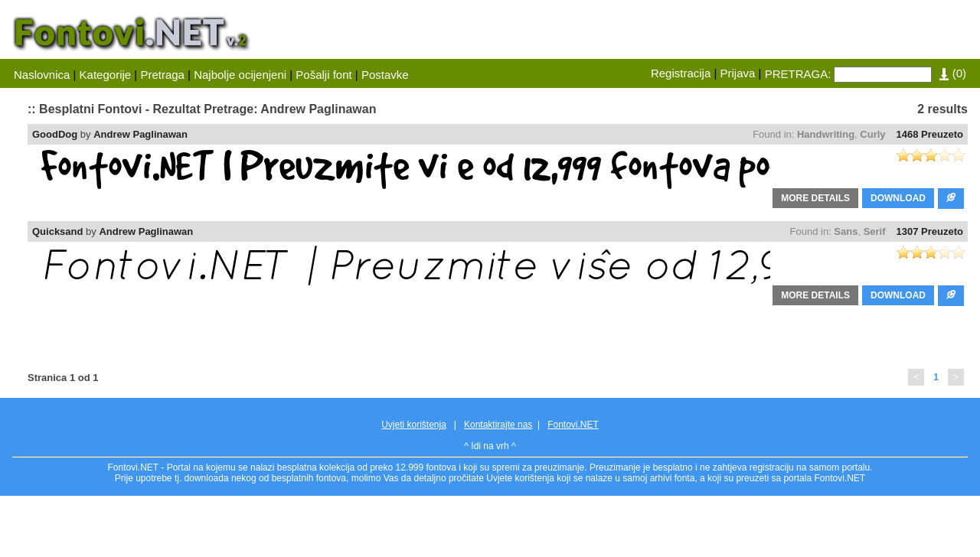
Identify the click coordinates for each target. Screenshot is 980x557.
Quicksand (57, 231)
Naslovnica (42, 75)
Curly (872, 134)
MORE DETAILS (815, 198)
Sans (846, 231)
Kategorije (106, 75)
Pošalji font (323, 75)
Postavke (385, 75)
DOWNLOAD (898, 198)
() (953, 73)
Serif (875, 231)
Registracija (681, 73)
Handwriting (826, 134)
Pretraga (162, 75)
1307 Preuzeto (930, 231)
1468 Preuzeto (930, 134)
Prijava (738, 73)
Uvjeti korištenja (414, 425)
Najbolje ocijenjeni (240, 75)
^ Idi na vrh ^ (490, 446)
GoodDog (55, 134)
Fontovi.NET (573, 425)
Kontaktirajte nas (498, 425)
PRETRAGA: (798, 74)
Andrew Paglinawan (140, 134)
